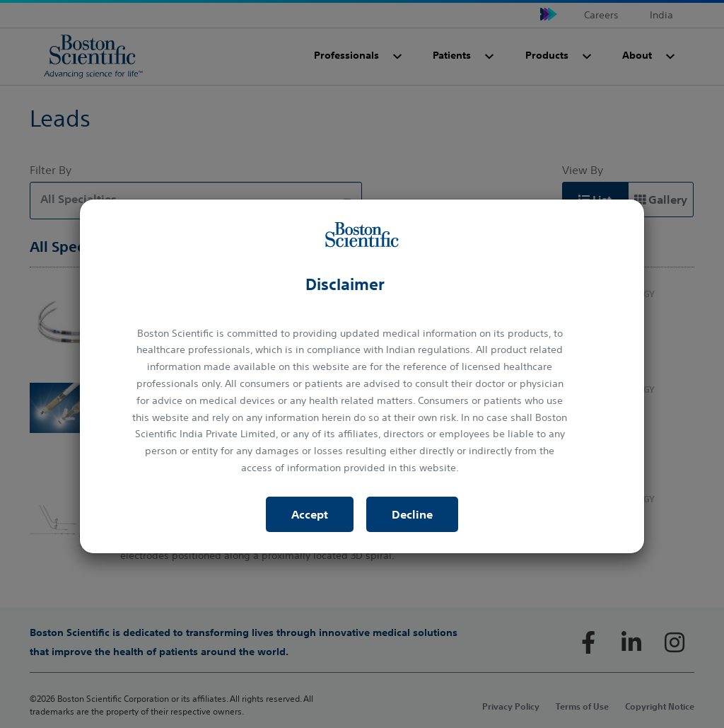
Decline (412, 514)
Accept (310, 514)
